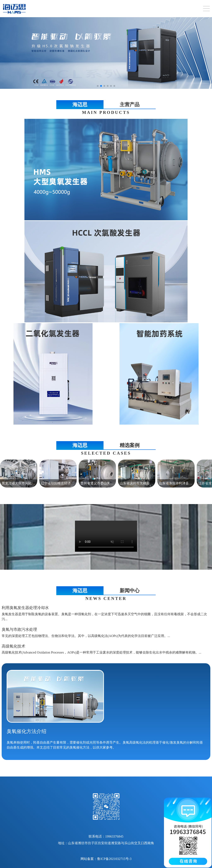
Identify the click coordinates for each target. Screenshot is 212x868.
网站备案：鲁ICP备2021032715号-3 (106, 859)
